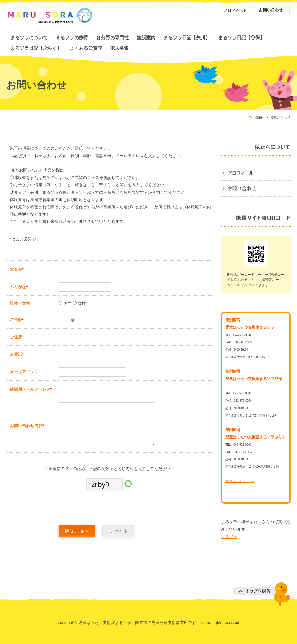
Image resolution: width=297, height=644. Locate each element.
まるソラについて (29, 37)
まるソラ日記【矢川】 (187, 37)
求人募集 (119, 48)
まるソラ (229, 537)
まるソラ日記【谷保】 (241, 37)
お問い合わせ (272, 10)
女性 (81, 303)
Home (258, 117)
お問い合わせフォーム (240, 481)
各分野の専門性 (113, 37)
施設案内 (146, 37)
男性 (67, 303)
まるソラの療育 (72, 37)
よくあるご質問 (86, 48)
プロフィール (235, 10)
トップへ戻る (262, 594)
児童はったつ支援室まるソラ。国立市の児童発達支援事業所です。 (256, 173)
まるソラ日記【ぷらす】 (36, 48)
